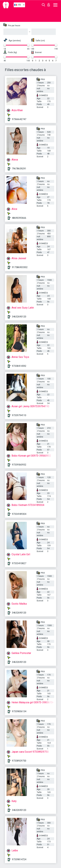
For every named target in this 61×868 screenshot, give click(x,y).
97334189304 (19, 514)
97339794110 (19, 415)
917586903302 (20, 267)
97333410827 (19, 563)
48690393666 (19, 218)
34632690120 (19, 317)
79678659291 (19, 169)
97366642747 (19, 119)
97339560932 (19, 465)
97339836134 (19, 711)
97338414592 (19, 366)
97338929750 (19, 761)
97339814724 (19, 859)
